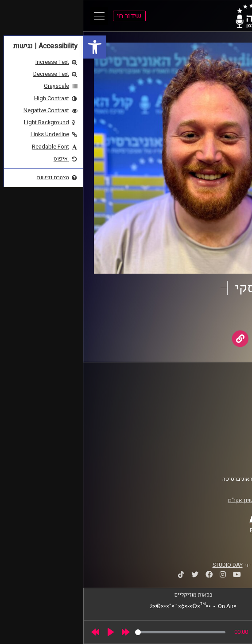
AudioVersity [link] (187, 315)
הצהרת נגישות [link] (216, 449)
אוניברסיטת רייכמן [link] (211, 405)
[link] (12, 47)
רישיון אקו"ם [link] (159, 500)
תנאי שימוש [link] (219, 441)
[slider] (97, 632)
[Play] (27, 632)
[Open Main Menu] (16, 16)
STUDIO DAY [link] (144, 565)
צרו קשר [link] (223, 458)
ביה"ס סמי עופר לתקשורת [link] (203, 397)
